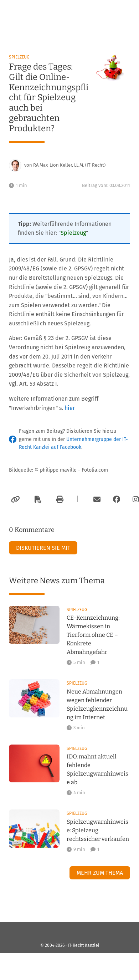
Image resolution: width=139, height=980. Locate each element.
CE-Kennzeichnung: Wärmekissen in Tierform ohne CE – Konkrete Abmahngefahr (93, 635)
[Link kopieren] (14, 499)
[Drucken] (59, 499)
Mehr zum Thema (100, 873)
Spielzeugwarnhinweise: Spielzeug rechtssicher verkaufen (98, 830)
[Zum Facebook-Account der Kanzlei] (117, 499)
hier (70, 408)
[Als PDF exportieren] (37, 499)
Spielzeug (19, 57)
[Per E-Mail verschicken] (96, 499)
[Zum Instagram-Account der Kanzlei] (136, 499)
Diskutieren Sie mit (43, 548)
